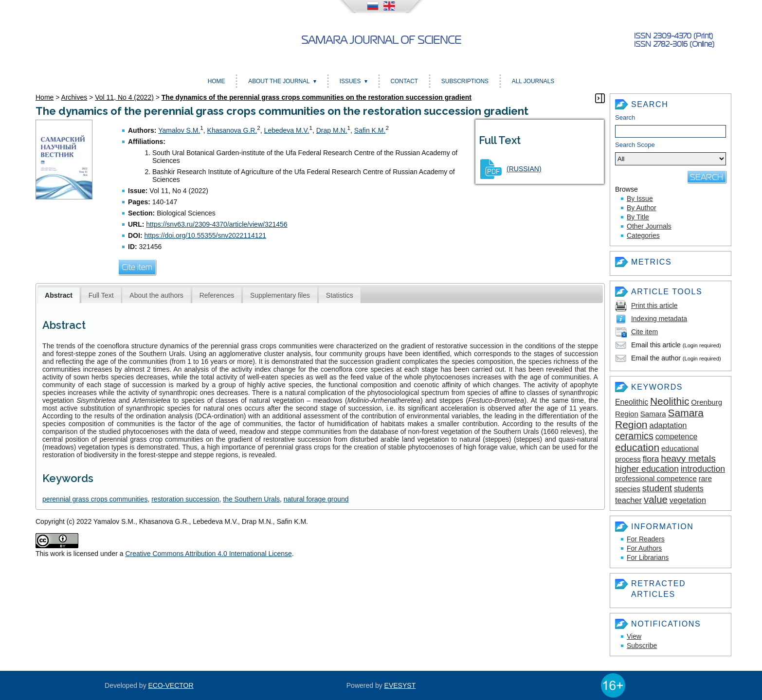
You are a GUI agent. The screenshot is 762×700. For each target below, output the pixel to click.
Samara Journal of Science (381, 40)
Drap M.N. (332, 130)
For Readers (646, 539)
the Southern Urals (251, 499)
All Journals (533, 81)
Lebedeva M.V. (287, 130)
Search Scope (671, 153)
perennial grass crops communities (95, 499)
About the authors (156, 295)
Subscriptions (465, 81)
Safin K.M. (370, 130)
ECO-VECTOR (171, 685)
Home (217, 81)
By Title (638, 217)
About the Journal (279, 81)
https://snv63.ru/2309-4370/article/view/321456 (217, 224)
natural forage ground (316, 499)
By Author (642, 208)
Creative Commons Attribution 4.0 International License (208, 554)
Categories (643, 235)
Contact (404, 81)
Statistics (340, 295)
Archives (74, 97)
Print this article (654, 305)
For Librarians (648, 557)
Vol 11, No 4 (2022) (124, 97)
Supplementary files (280, 295)
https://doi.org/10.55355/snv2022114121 (205, 235)
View (634, 636)
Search (625, 117)
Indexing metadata (659, 319)
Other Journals (649, 226)
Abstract (59, 295)
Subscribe (642, 646)
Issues (350, 81)
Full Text (101, 295)
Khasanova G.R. (232, 130)
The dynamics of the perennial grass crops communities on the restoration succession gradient (317, 97)
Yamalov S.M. (179, 130)
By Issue (640, 198)
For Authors (644, 548)
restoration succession (185, 499)
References (217, 295)
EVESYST (400, 685)
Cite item (644, 332)
